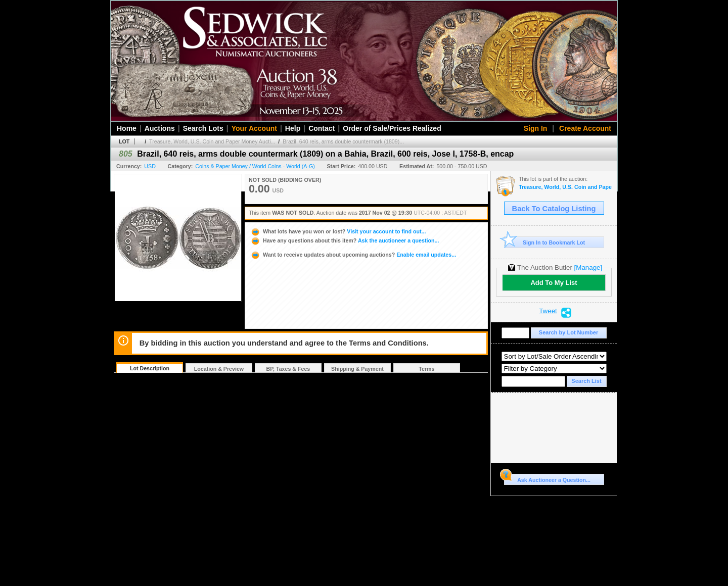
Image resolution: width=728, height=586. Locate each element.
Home (127, 128)
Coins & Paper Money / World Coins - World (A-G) (255, 166)
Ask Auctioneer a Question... (547, 478)
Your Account (254, 128)
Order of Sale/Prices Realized (392, 128)
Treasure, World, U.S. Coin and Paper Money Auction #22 (565, 187)
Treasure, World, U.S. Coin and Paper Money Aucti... (212, 141)
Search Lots (203, 128)
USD (150, 166)
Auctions (160, 128)
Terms (426, 369)
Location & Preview (219, 369)
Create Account (585, 128)
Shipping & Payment (357, 369)
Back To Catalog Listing (554, 209)
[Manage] (588, 267)
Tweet (548, 311)
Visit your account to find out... (338, 231)
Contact (322, 128)
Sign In (536, 128)
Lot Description (150, 368)
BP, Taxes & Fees (288, 369)
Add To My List (554, 283)
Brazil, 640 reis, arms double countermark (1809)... (343, 141)
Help (293, 128)
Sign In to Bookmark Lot (545, 242)
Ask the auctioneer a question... (345, 240)
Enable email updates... (353, 255)
